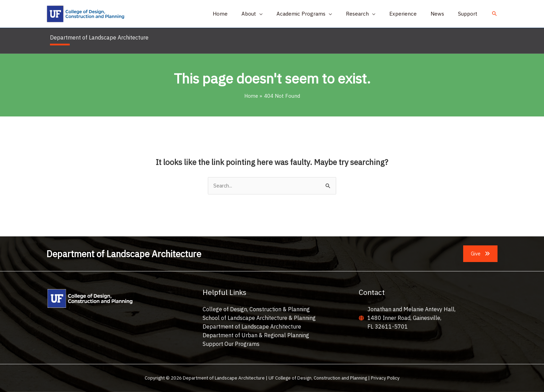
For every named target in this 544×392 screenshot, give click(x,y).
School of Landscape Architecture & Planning (259, 318)
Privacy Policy (385, 378)
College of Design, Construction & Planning (256, 310)
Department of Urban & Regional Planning (256, 336)
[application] (278, 14)
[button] (271, 14)
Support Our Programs (231, 344)
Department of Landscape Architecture (252, 327)
